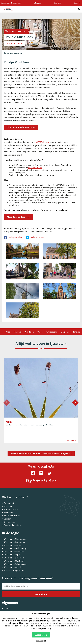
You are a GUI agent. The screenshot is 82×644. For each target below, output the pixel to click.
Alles (8, 332)
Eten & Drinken (11, 510)
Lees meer (70, 440)
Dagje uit (65, 332)
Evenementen (10, 503)
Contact (77, 3)
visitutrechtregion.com (14, 571)
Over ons (57, 3)
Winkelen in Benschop (14, 558)
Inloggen (37, 3)
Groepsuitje (52, 332)
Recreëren (8, 513)
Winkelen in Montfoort (14, 561)
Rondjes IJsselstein (12, 525)
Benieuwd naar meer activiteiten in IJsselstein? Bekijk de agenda (40, 454)
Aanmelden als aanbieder (11, 3)
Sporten (7, 519)
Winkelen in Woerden (13, 567)
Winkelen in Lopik (12, 555)
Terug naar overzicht (13, 53)
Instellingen (41, 641)
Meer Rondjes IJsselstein (19, 217)
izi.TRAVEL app (43, 142)
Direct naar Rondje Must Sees (21, 128)
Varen (40, 332)
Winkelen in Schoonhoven (15, 564)
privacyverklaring (43, 629)
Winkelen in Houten (13, 545)
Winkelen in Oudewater (14, 542)
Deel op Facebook (16, 238)
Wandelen (29, 332)
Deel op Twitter (37, 238)
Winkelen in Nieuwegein (15, 539)
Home (7, 609)
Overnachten (10, 522)
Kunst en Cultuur (12, 516)
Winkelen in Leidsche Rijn (15, 549)
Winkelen (8, 507)
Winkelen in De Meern (14, 552)
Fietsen (17, 332)
